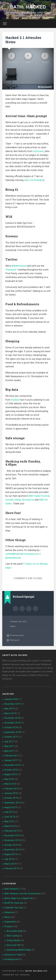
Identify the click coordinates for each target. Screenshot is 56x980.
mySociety (38, 151)
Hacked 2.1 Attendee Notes (23, 40)
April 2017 (9, 751)
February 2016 (12, 789)
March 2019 (10, 713)
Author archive (15, 609)
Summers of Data (13, 955)
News (13, 626)
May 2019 (9, 709)
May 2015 (9, 821)
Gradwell (15, 400)
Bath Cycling (13, 936)
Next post (15, 640)
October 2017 (11, 737)
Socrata (9, 500)
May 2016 (9, 779)
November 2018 (12, 723)
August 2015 (11, 807)
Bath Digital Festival (39, 496)
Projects (9, 926)
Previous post (17, 635)
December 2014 (12, 836)
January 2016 (11, 793)
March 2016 (10, 784)
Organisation (11, 922)
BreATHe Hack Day (14, 903)
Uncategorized (11, 959)
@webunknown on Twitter (36, 609)
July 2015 (9, 812)
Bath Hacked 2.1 (13, 889)
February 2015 (12, 831)
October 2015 (11, 798)
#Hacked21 (11, 270)
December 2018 (12, 718)
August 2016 (11, 774)
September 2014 (13, 850)
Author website (22, 609)
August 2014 (11, 854)
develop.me (28, 500)
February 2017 (12, 756)
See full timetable (34, 180)
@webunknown (13, 558)
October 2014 (11, 845)
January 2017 (11, 760)
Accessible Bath (15, 931)
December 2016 (12, 765)
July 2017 (9, 742)
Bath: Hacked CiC (36, 971)
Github (18, 500)
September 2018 (13, 732)
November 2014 (12, 840)
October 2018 (11, 727)
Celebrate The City (13, 908)
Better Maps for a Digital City (19, 898)
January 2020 (11, 699)
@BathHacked (19, 266)
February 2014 (12, 868)
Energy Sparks (14, 940)
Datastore (9, 912)
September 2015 (13, 803)
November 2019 (12, 704)
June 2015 (10, 817)
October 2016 (11, 770)
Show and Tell (13, 945)
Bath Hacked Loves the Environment (22, 894)
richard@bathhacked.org (29, 609)
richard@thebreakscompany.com (22, 554)
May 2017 (9, 746)
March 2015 (10, 826)
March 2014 (10, 864)
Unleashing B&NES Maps (19, 950)
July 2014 (9, 859)
